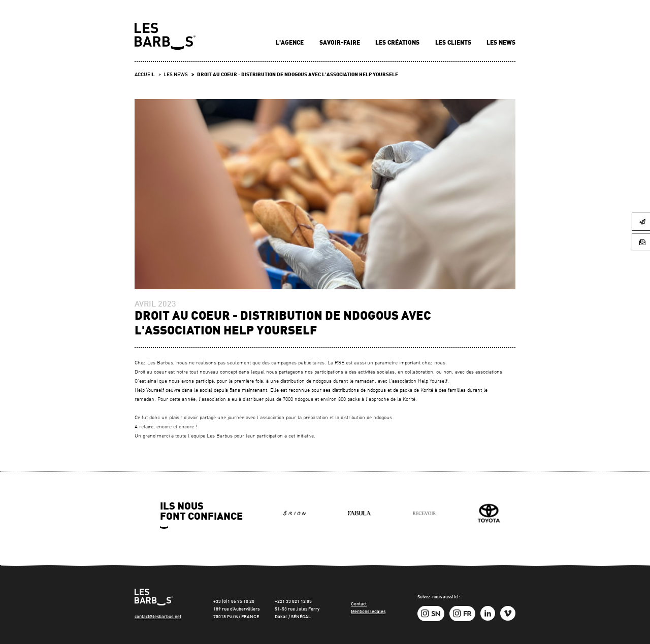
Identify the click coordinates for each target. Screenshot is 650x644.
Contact (359, 604)
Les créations (398, 43)
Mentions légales (368, 612)
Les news (501, 43)
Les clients (454, 43)
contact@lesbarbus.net (158, 617)
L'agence (290, 43)
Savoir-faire (340, 43)
